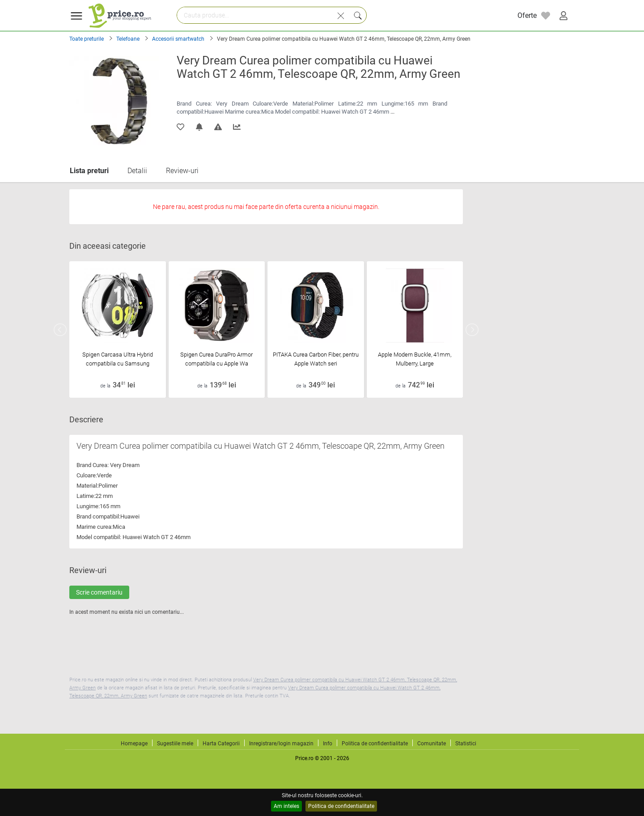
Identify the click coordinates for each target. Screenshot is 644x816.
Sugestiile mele (175, 744)
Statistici (466, 744)
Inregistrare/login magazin (281, 744)
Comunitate (432, 744)
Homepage (134, 744)
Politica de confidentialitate (341, 806)
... (392, 112)
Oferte (527, 15)
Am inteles (286, 806)
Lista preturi (89, 171)
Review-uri (182, 171)
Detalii (137, 171)
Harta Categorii (221, 744)
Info (328, 744)
